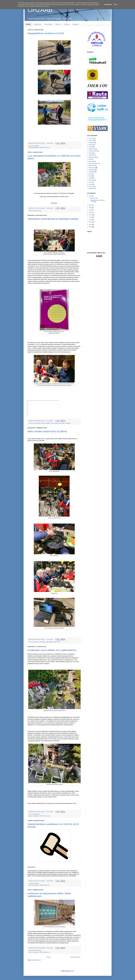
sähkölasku (62, 423)
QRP (55, 642)
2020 (90, 208)
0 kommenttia (50, 143)
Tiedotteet (37, 883)
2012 (90, 227)
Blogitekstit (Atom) (36, 960)
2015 (90, 220)
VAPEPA (91, 180)
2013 (90, 224)
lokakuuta (93, 198)
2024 (90, 196)
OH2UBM (47, 423)
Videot (90, 184)
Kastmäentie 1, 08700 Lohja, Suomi (41, 816)
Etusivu (28, 24)
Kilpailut (91, 145)
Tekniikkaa (91, 170)
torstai (40, 211)
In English (75, 24)
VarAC (59, 642)
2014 (90, 222)
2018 (90, 213)
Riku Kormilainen (54, 423)
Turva (90, 176)
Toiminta (58, 24)
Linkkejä (66, 24)
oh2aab (36, 211)
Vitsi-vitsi (91, 186)
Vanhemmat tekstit (75, 957)
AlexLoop (36, 642)
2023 (90, 205)
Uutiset (90, 178)
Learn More (108, 5)
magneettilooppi (50, 642)
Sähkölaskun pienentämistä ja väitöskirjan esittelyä (53, 219)
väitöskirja (38, 344)
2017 (90, 215)
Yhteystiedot (48, 24)
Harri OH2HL (37, 143)
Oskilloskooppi (38, 950)
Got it (116, 5)
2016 (90, 217)
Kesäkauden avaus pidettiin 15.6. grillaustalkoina (52, 650)
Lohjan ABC (37, 423)
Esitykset (91, 143)
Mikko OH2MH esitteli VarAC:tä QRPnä (47, 432)
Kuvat (90, 147)
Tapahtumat (37, 24)
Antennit (91, 140)
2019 (90, 210)
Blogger (72, 971)
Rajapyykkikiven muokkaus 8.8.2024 (46, 33)
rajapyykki (37, 146)
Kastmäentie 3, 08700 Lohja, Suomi (41, 148)
